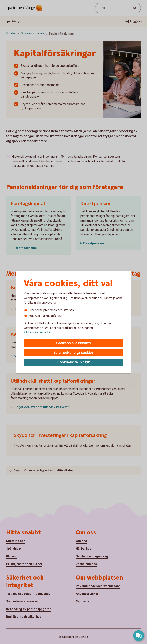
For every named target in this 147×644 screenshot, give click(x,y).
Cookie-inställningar (74, 362)
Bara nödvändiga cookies (73, 353)
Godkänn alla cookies (73, 343)
